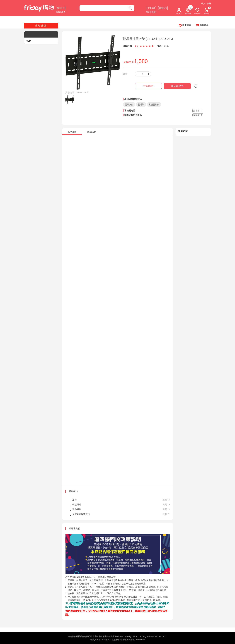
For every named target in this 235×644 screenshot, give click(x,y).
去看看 (198, 111)
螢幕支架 (129, 104)
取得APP (61, 8)
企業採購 (151, 8)
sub (29, 41)
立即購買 (148, 86)
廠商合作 (163, 8)
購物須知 (73, 491)
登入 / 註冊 (206, 4)
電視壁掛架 (154, 104)
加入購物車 (177, 86)
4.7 (137, 46)
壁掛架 (141, 104)
